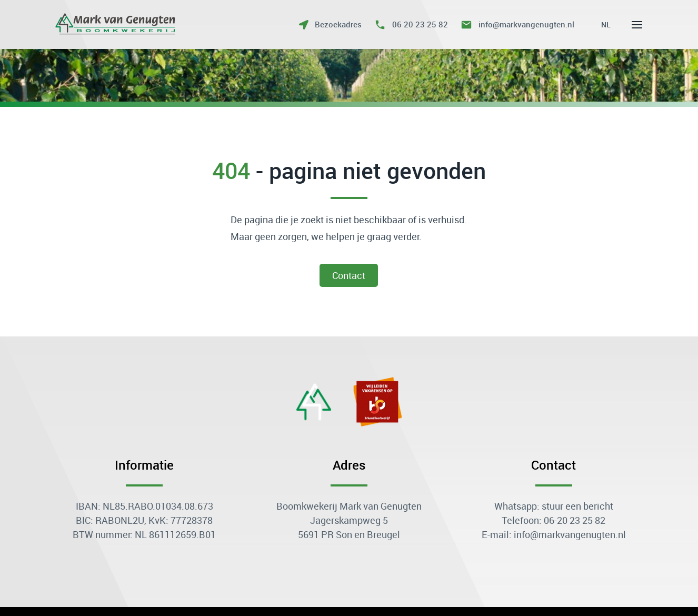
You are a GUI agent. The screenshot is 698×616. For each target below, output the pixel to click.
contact (349, 275)
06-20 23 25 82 (575, 520)
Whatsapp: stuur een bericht (554, 506)
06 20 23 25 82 (420, 24)
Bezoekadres (338, 24)
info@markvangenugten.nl (526, 24)
